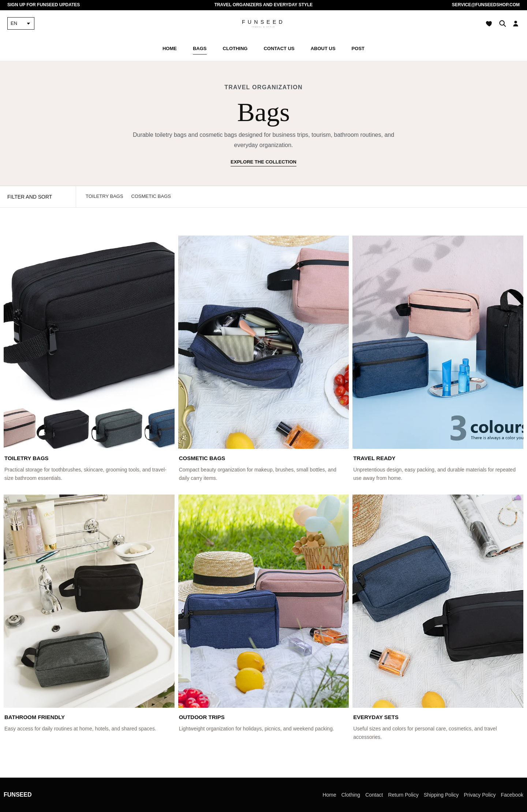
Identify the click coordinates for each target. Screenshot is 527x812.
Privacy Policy (480, 795)
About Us (323, 48)
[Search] (502, 23)
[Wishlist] (489, 23)
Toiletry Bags (104, 196)
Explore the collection (263, 162)
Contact (374, 795)
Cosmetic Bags (151, 196)
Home (170, 48)
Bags (200, 48)
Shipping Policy (441, 795)
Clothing (235, 48)
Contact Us (279, 48)
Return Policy (403, 795)
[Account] (516, 23)
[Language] (21, 23)
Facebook (512, 795)
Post (358, 48)
